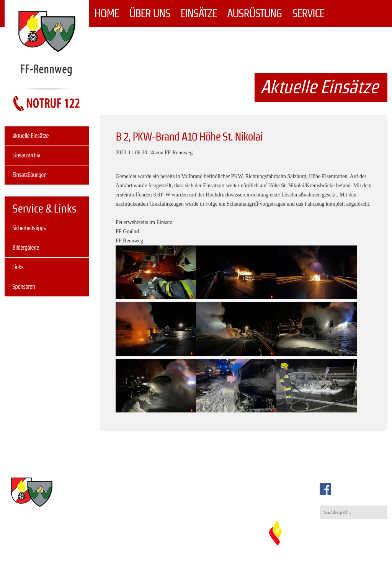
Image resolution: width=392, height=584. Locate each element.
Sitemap (379, 567)
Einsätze (198, 13)
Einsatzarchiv (26, 155)
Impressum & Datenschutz (337, 567)
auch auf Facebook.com (355, 489)
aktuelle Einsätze (30, 136)
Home (106, 13)
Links (18, 267)
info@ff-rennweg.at (174, 514)
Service (308, 13)
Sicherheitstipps (29, 228)
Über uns (149, 13)
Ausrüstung (254, 13)
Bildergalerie (26, 248)
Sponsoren (24, 287)
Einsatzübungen (29, 175)
